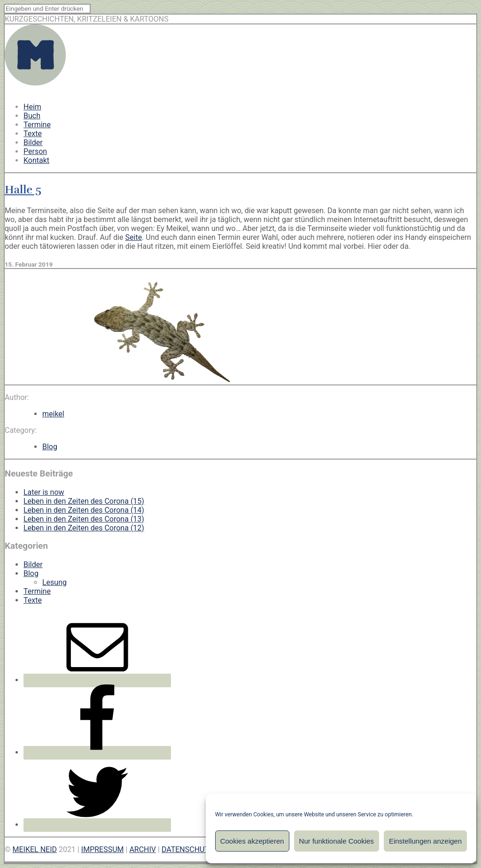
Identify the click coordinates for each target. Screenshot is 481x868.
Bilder (33, 142)
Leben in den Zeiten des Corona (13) (84, 519)
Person (35, 151)
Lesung (54, 582)
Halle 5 (23, 190)
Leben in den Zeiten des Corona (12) (84, 528)
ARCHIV (143, 849)
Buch (32, 116)
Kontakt (36, 160)
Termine (37, 125)
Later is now (44, 492)
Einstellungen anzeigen (425, 841)
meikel (53, 414)
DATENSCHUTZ (188, 849)
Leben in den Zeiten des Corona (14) (84, 510)
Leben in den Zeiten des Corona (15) (84, 501)
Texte (33, 134)
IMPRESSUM (103, 849)
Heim (32, 107)
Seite (134, 237)
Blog (50, 447)
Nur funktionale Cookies (337, 841)
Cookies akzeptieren (252, 841)
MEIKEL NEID (35, 849)
